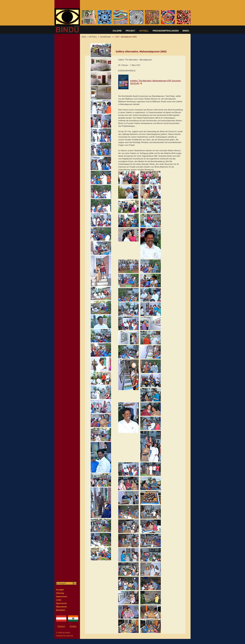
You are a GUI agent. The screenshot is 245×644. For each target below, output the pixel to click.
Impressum (62, 597)
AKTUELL (144, 31)
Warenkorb (61, 607)
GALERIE (117, 31)
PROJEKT (130, 31)
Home (84, 37)
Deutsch (61, 626)
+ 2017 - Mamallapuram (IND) (125, 37)
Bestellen (61, 610)
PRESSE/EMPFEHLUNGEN (166, 31)
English (73, 626)
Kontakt (60, 590)
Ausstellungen (106, 37)
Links (59, 600)
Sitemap (60, 593)
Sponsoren (62, 603)
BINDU (186, 31)
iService (70, 636)
